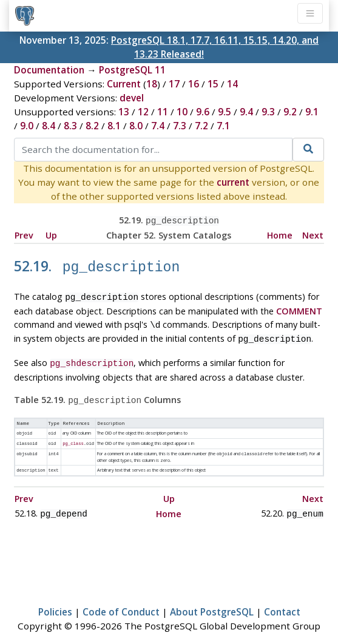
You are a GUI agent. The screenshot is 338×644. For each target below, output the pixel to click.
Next (313, 234)
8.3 (70, 126)
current (233, 182)
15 (213, 84)
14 (232, 84)
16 (194, 84)
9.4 (246, 112)
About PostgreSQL (212, 599)
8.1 (114, 126)
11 (163, 112)
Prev (24, 234)
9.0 (27, 126)
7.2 (201, 126)
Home (280, 234)
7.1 (223, 126)
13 (124, 112)
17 (174, 84)
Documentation (49, 70)
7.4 (158, 126)
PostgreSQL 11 (132, 70)
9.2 (290, 112)
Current (124, 84)
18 (152, 84)
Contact (282, 599)
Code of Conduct (121, 599)
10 (182, 112)
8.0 (136, 126)
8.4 (49, 126)
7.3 (180, 126)
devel (132, 98)
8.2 (92, 126)
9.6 (203, 112)
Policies (55, 599)
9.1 (312, 112)
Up (51, 234)
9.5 (225, 112)
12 (143, 112)
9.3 (268, 112)
